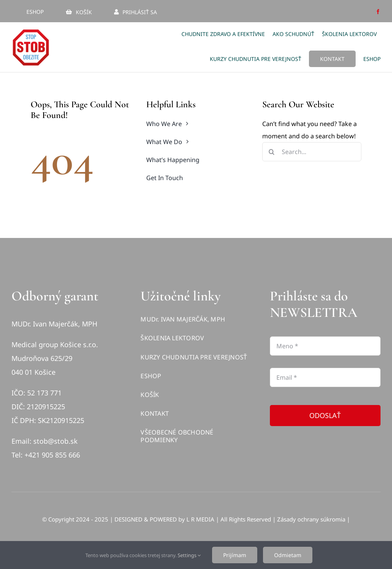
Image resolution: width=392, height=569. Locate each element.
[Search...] (312, 152)
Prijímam (235, 555)
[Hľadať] (272, 152)
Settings (189, 555)
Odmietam (288, 555)
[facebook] (378, 12)
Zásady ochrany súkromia (311, 519)
